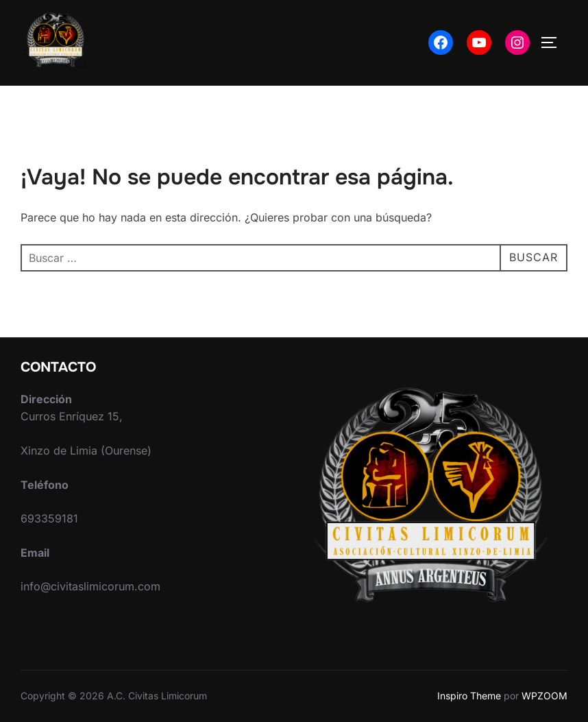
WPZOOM (544, 696)
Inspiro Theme (469, 696)
